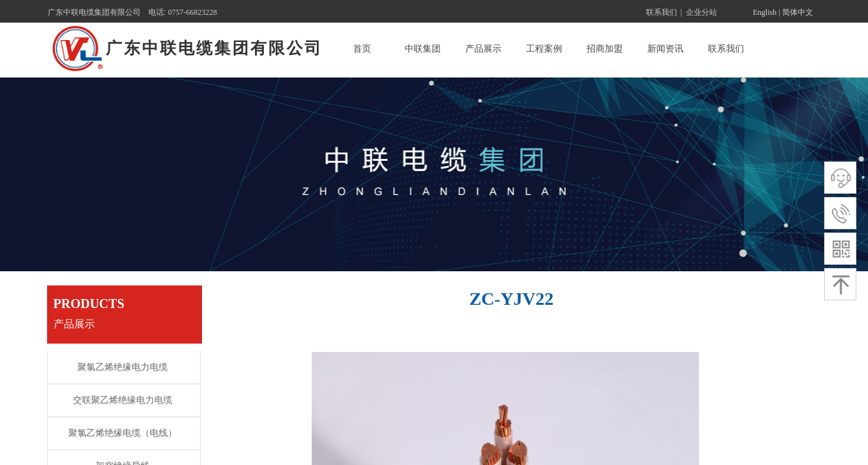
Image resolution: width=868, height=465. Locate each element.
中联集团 (423, 49)
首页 (362, 49)
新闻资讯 (665, 49)
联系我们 (726, 49)
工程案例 (544, 49)
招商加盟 (605, 49)
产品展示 (483, 49)
